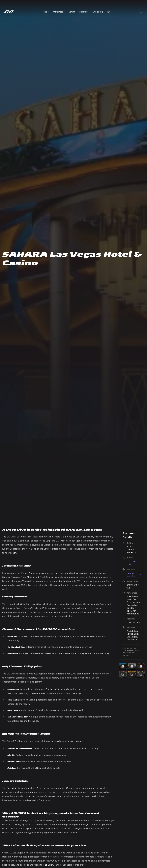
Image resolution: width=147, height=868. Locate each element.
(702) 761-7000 (132, 563)
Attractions (58, 12)
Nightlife (84, 12)
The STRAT (49, 865)
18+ (109, 12)
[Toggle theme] (141, 12)
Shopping (98, 12)
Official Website (134, 575)
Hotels (45, 12)
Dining (72, 12)
